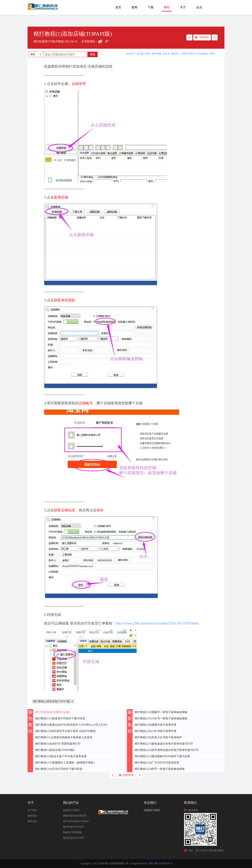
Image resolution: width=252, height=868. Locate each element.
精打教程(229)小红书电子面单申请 (156, 731)
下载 (151, 7)
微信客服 (193, 810)
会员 (199, 7)
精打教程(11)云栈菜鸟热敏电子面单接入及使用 (64, 737)
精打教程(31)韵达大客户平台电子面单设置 (61, 756)
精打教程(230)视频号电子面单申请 (156, 725)
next (215, 37)
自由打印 (131, 54)
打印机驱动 (203, 54)
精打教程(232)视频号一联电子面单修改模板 (161, 712)
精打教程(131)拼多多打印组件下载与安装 (60, 718)
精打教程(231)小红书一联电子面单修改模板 (161, 718)
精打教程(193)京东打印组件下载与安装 (59, 769)
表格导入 (176, 54)
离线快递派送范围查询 (75, 816)
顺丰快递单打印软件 (74, 827)
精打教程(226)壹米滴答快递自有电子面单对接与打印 (167, 750)
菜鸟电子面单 (144, 54)
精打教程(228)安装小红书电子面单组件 (158, 737)
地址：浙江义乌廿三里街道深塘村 (206, 850)
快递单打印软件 (71, 810)
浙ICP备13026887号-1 (160, 863)
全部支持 (204, 37)
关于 (183, 7)
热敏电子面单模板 (72, 832)
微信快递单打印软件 (74, 838)
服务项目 (32, 816)
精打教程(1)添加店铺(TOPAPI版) (55, 750)
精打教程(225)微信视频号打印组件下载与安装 (162, 756)
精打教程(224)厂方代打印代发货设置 (157, 763)
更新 (212, 54)
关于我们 (32, 810)
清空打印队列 (189, 54)
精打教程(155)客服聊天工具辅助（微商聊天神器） (66, 763)
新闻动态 (32, 821)
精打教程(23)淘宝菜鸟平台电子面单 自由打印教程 (65, 731)
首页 (118, 7)
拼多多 (166, 54)
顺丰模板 (157, 54)
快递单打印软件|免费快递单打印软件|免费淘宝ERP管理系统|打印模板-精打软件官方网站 (43, 9)
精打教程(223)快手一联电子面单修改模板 (160, 769)
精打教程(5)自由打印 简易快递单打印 (58, 744)
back (189, 37)
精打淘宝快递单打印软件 (76, 821)
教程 (167, 7)
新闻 (134, 7)
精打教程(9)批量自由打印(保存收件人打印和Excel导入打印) (71, 725)
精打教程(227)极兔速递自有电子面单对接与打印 (164, 744)
